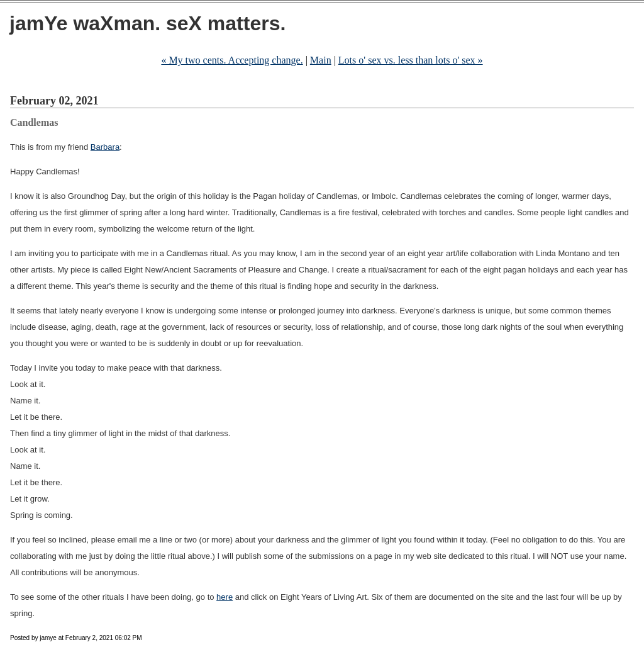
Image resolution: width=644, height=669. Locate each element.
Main (321, 60)
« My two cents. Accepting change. (232, 60)
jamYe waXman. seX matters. (147, 23)
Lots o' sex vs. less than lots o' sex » (411, 60)
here (225, 597)
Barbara (105, 147)
